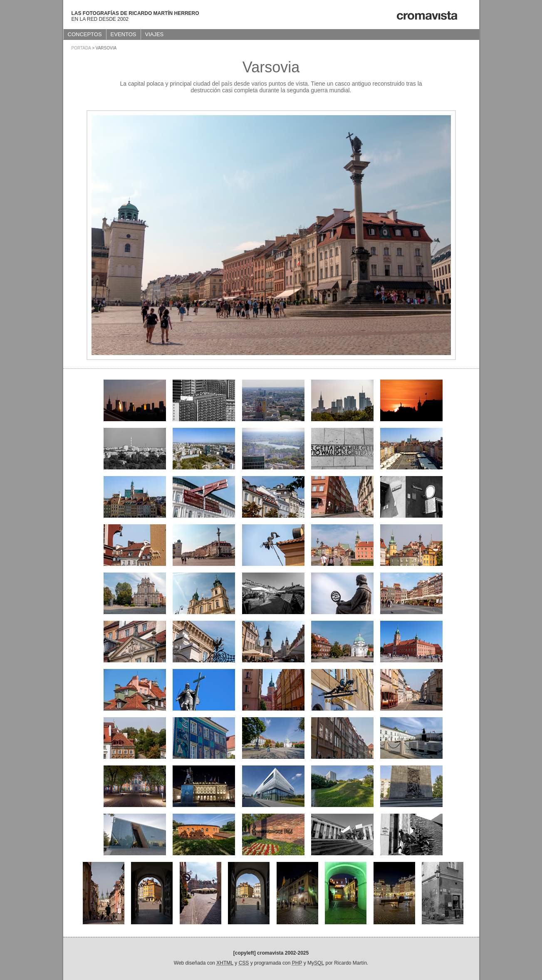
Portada (81, 48)
